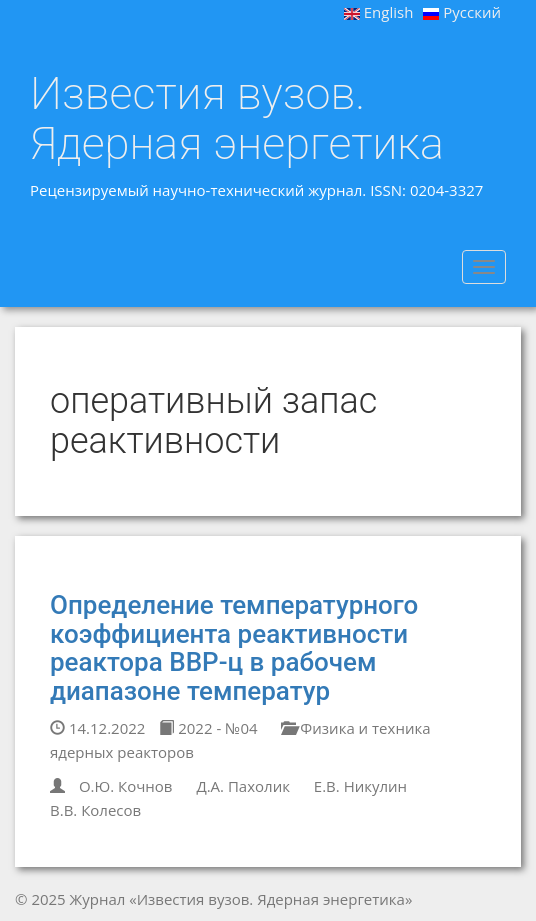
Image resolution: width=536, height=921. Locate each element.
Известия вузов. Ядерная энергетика (237, 118)
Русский (462, 12)
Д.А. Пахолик (243, 786)
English (379, 12)
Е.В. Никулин (360, 786)
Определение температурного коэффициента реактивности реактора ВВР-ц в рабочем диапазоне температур (234, 648)
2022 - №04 (208, 728)
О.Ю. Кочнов (126, 786)
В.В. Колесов (95, 810)
